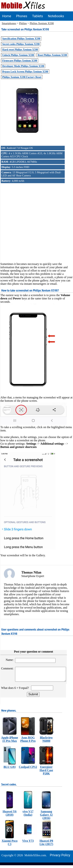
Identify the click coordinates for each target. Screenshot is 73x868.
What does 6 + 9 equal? (16, 691)
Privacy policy (60, 858)
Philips (23, 23)
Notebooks (56, 16)
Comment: (8, 668)
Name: (10, 660)
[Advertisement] (36, 220)
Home (7, 16)
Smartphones (9, 23)
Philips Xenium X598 (42, 23)
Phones (22, 16)
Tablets (38, 16)
